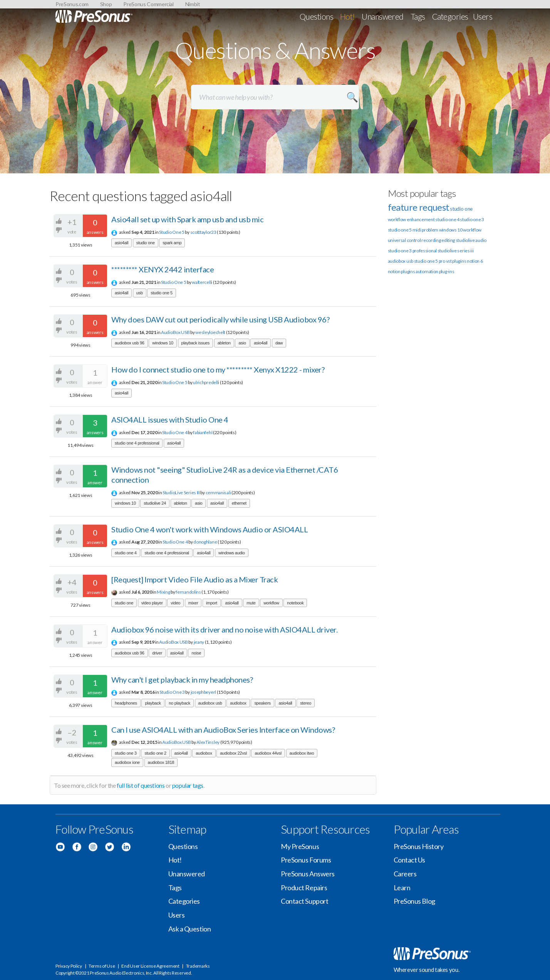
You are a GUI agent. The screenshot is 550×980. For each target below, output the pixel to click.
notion (394, 271)
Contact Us (410, 860)
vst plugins (456, 261)
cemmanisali (218, 493)
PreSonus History (419, 846)
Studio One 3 (172, 692)
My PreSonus (300, 846)
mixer (193, 603)
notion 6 (475, 261)
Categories (450, 16)
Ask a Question (190, 929)
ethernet (239, 503)
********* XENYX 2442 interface (163, 269)
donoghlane (205, 542)
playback (153, 703)
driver (157, 653)
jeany (199, 642)
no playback (179, 703)
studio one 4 (126, 553)
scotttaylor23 (203, 232)
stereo (306, 703)
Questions (316, 16)
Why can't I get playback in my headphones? (182, 680)
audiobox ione (127, 762)
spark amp (172, 243)
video (175, 603)
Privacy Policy (69, 966)
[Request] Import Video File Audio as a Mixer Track (195, 579)
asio (242, 343)
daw (279, 343)
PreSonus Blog (414, 901)
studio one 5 (162, 293)
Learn (402, 888)
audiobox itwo (302, 753)
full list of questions (141, 785)
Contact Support (304, 901)
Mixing (163, 592)
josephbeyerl (203, 692)
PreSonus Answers (308, 874)
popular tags (188, 785)
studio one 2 (155, 753)
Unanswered (383, 16)
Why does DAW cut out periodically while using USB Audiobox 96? (220, 319)
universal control (404, 240)
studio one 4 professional (137, 443)
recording (431, 240)
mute (251, 603)
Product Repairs (304, 888)
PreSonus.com (72, 4)
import (212, 603)
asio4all (122, 243)
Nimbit (193, 4)
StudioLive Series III (181, 493)
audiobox (238, 703)
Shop (106, 4)
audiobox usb (210, 703)
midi (417, 230)
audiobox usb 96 (130, 343)
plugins (408, 271)
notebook (295, 603)
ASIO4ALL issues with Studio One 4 (170, 420)
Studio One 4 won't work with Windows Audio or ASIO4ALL (210, 529)
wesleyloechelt (210, 332)
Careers (405, 874)
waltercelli (202, 282)
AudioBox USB (175, 332)
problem (430, 230)
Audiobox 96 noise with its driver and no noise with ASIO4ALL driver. (224, 629)
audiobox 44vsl (268, 753)
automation (427, 271)
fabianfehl (203, 432)
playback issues (196, 343)
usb (140, 293)
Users (483, 16)
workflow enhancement (411, 219)
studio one (146, 243)
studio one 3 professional (412, 251)
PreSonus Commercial (148, 4)
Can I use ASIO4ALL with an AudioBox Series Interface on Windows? (223, 730)
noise (196, 653)
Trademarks (198, 966)
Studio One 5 (172, 232)
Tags (418, 16)
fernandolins (188, 592)
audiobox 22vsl (233, 753)
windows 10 (163, 343)
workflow (271, 603)
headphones (126, 703)
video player (152, 603)
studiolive (465, 240)
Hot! (348, 16)
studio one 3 (126, 753)
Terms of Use (102, 966)
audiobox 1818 (161, 762)
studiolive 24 (155, 503)
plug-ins (447, 271)
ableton (224, 343)
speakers (262, 703)
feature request (419, 207)
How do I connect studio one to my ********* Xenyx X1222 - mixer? (218, 369)
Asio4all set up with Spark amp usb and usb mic (187, 219)
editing (448, 240)
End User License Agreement (150, 966)
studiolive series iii (456, 251)
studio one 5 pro (430, 261)
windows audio (232, 553)
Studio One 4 (175, 432)
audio (481, 240)
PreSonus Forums (306, 860)
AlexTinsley (208, 742)
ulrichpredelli (206, 382)
